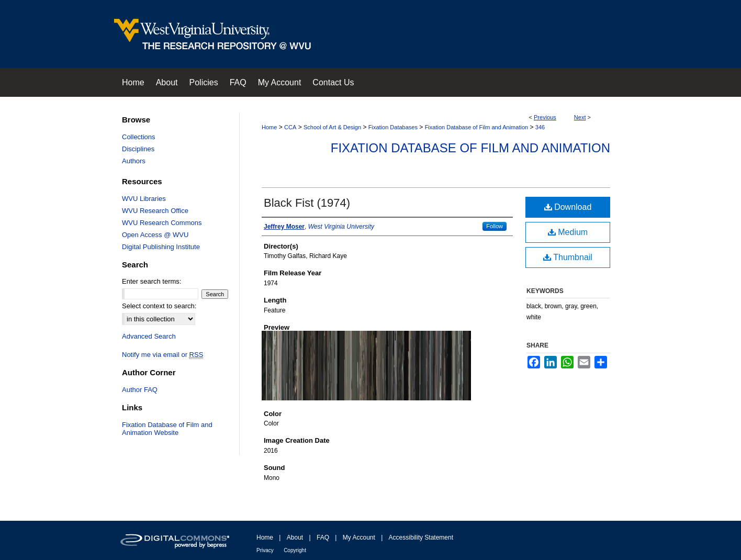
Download (568, 207)
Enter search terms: (151, 281)
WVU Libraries (144, 199)
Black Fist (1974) (307, 203)
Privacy (265, 550)
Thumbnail (568, 257)
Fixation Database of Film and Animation (477, 127)
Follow (495, 226)
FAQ (323, 537)
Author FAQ (140, 390)
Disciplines (138, 149)
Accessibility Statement (421, 537)
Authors (134, 161)
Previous (545, 117)
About (295, 537)
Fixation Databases (393, 127)
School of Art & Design (332, 127)
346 (540, 127)
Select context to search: (159, 306)
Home (269, 127)
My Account (359, 537)
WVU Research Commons (162, 223)
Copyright (295, 550)
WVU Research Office (155, 211)
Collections (139, 137)
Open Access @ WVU (155, 235)
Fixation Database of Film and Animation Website (167, 429)
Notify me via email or (162, 355)
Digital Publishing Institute (161, 247)
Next (580, 117)
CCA (290, 127)
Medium (568, 232)
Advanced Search (149, 336)
